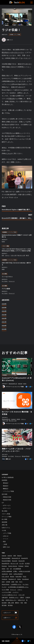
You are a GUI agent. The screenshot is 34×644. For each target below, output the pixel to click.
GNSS (18, 419)
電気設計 (6, 483)
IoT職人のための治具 (24, 571)
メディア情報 (17, 35)
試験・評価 (11, 603)
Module (12, 577)
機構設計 (10, 446)
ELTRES (27, 564)
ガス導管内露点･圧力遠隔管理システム (18, 587)
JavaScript (5, 574)
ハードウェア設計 (7, 592)
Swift (3, 582)
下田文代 (11, 99)
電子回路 (4, 605)
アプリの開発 (6, 289)
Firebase (21, 566)
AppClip (10, 556)
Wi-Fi (27, 255)
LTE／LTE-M (5, 577)
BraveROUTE (6, 564)
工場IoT (22, 597)
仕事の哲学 (5, 597)
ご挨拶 (5, 544)
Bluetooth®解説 (6, 558)
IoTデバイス (7, 508)
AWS (3, 269)
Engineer (5, 456)
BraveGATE (25, 558)
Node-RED (19, 577)
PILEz (25, 577)
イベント (6, 539)
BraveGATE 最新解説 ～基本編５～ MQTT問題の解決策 (17, 218)
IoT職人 (15, 571)
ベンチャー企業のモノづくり (9, 595)
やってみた (5, 281)
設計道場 (5, 494)
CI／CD (22, 564)
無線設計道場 (7, 500)
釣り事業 (5, 274)
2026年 (4, 304)
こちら (9, 153)
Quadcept (5, 579)
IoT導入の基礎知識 (8, 477)
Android (20, 384)
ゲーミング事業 (7, 517)
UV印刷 (8, 582)
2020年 (4, 326)
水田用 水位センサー (11, 600)
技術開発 (5, 232)
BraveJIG (15, 561)
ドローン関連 (6, 246)
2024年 (4, 311)
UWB (13, 582)
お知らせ (6, 536)
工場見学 (28, 597)
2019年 (4, 329)
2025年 (4, 308)
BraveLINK (22, 561)
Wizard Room (26, 456)
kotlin (3, 242)
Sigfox (19, 579)
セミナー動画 (5, 590)
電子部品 (10, 605)
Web (17, 582)
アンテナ (4, 587)
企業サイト (7, 618)
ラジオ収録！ (11, 30)
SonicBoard (25, 579)
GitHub (27, 566)
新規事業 (5, 522)
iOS (3, 255)
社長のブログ (21, 600)
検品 (3, 600)
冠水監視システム (14, 597)
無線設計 (6, 486)
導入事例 (5, 511)
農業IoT (17, 603)
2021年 (4, 322)
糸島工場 (5, 525)
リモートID (14, 255)
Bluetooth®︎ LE (13, 384)
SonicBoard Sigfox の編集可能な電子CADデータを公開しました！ (17, 210)
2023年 (4, 315)
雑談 (4, 542)
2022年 (4, 318)
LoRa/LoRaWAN (18, 574)
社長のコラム (6, 528)
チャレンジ (12, 281)
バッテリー (16, 592)
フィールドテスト (7, 277)
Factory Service (13, 566)
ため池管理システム (16, 584)
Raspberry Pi (12, 579)
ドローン (7, 255)
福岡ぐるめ (6, 547)
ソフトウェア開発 (12, 232)
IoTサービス (7, 505)
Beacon (19, 556)
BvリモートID (21, 255)
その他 (11, 35)
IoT (3, 503)
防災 (22, 603)
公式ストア (7, 613)
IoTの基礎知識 (17, 569)
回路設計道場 (7, 497)
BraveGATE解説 (6, 561)
